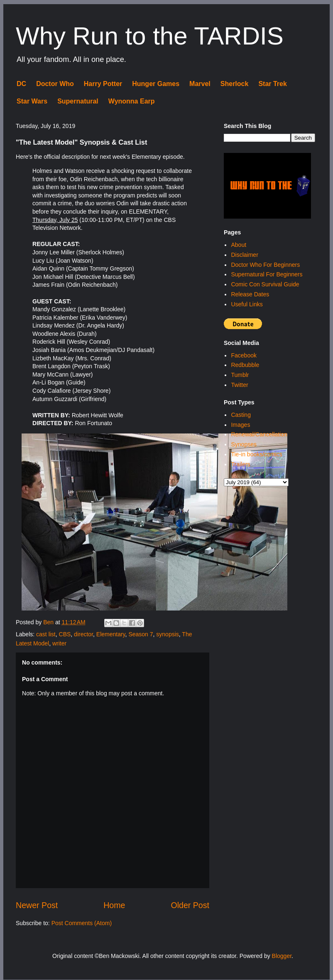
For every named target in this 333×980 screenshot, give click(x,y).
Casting (241, 415)
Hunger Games (156, 84)
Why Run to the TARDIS (150, 36)
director (83, 634)
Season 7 (141, 634)
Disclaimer (244, 255)
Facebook (244, 355)
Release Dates (250, 294)
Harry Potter (103, 84)
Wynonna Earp (132, 101)
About (239, 245)
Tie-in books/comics (256, 454)
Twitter (239, 385)
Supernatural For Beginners (267, 274)
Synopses (244, 444)
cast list (46, 634)
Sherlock (235, 84)
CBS (65, 634)
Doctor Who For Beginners (265, 265)
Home (114, 905)
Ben (49, 622)
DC (21, 84)
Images (240, 425)
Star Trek (272, 84)
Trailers (240, 464)
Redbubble (245, 365)
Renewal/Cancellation (259, 434)
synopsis (167, 634)
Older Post (190, 905)
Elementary (111, 634)
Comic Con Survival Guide (265, 284)
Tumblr (240, 375)
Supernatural (78, 101)
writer (59, 643)
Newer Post (37, 905)
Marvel (200, 84)
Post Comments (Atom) (82, 923)
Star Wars (32, 101)
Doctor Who (55, 84)
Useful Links (247, 304)
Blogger (282, 956)
